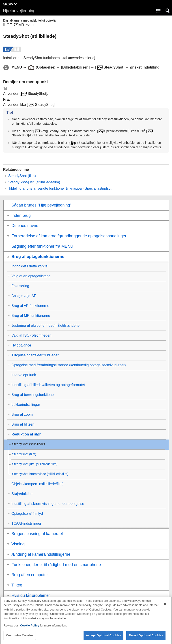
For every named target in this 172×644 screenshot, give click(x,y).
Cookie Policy (30, 628)
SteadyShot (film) (22, 176)
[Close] (165, 607)
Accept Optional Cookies (104, 638)
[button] (168, 11)
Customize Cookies (20, 638)
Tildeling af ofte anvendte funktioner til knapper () (61, 188)
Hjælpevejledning (19, 11)
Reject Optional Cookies (146, 638)
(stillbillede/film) (34, 182)
